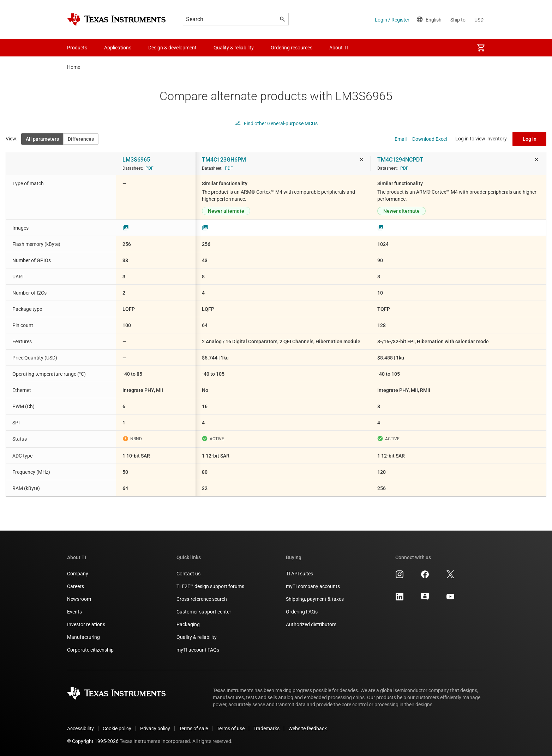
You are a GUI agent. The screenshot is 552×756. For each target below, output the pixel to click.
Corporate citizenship (90, 650)
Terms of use (231, 728)
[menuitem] (481, 48)
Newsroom (79, 599)
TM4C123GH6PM (224, 160)
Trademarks (266, 728)
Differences (81, 139)
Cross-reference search (202, 599)
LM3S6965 (136, 160)
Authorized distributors (311, 624)
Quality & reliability (197, 637)
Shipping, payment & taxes (315, 599)
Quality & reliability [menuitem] (234, 48)
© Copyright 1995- (93, 741)
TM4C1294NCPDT (400, 160)
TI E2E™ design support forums (210, 586)
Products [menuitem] (77, 48)
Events (74, 612)
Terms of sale (193, 728)
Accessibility (80, 728)
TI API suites (299, 574)
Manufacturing (83, 637)
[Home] (116, 19)
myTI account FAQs (198, 650)
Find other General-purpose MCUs (276, 123)
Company (78, 574)
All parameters (42, 139)
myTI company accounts (313, 586)
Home (74, 67)
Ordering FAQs (302, 612)
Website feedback (308, 728)
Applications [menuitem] (118, 48)
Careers (76, 586)
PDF (149, 168)
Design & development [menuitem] (172, 48)
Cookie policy (117, 728)
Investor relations (86, 624)
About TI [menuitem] (339, 48)
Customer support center (204, 612)
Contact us (188, 574)
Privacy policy (155, 728)
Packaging (188, 624)
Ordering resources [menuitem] (292, 48)
